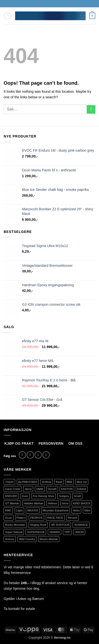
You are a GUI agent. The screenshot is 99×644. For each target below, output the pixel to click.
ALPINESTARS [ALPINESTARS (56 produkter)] (28, 482)
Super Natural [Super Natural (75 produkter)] (14, 532)
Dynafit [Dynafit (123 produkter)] (52, 489)
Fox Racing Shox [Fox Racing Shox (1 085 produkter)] (44, 496)
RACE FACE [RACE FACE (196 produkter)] (55, 518)
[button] (7, 16)
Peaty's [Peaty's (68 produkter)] (21, 518)
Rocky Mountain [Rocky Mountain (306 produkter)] (15, 525)
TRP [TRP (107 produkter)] (67, 532)
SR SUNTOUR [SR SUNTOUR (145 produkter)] (60, 525)
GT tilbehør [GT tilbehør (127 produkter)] (12, 503)
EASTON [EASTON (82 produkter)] (67, 489)
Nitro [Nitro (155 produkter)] (87, 510)
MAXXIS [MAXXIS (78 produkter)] (33, 510)
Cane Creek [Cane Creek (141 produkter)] (13, 489)
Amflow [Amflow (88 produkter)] (47, 482)
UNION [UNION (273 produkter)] (79, 532)
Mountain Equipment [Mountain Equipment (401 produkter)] (56, 510)
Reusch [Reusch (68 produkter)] (73, 518)
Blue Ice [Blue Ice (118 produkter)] (82, 482)
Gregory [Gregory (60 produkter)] (64, 496)
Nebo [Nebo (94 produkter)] (76, 510)
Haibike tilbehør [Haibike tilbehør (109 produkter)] (33, 503)
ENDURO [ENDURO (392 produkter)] (11, 496)
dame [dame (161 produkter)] (28, 489)
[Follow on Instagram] (30, 455)
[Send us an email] (38, 455)
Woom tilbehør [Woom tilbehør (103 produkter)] (49, 539)
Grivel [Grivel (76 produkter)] (77, 496)
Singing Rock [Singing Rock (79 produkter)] (38, 525)
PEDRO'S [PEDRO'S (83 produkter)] (36, 518)
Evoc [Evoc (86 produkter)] (25, 496)
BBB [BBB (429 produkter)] (69, 482)
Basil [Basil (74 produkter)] (59, 482)
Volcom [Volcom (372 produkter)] (10, 539)
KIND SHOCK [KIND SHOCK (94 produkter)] (82, 503)
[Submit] (91, 110)
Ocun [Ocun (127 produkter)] (9, 518)
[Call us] (46, 455)
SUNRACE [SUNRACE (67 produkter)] (81, 525)
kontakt (14, 609)
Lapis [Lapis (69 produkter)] (20, 510)
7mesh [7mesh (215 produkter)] (9, 482)
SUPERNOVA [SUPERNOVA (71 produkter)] (36, 532)
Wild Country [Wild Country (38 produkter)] (27, 539)
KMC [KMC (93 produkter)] (8, 510)
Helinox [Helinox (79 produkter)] (52, 503)
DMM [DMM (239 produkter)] (40, 489)
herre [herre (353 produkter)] (65, 503)
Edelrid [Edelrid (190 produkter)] (82, 489)
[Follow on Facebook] (22, 455)
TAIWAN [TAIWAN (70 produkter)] (55, 532)
